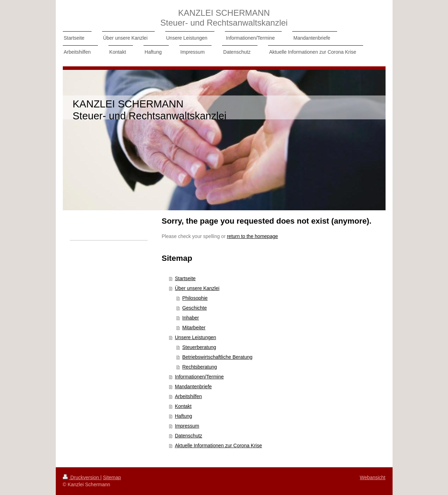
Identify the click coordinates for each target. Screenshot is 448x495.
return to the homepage (253, 236)
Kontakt (183, 406)
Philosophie (195, 298)
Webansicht (373, 477)
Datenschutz (189, 436)
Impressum (187, 426)
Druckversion (82, 477)
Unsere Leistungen (196, 337)
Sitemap (112, 477)
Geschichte (195, 308)
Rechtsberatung (200, 367)
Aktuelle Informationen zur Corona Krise (219, 445)
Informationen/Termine (199, 377)
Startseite (185, 278)
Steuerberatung (199, 347)
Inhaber (191, 318)
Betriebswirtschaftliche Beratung (218, 357)
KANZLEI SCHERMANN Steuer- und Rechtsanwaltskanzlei (224, 18)
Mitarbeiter (194, 328)
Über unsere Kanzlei (197, 288)
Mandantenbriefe (193, 387)
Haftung (184, 416)
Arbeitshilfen (189, 396)
